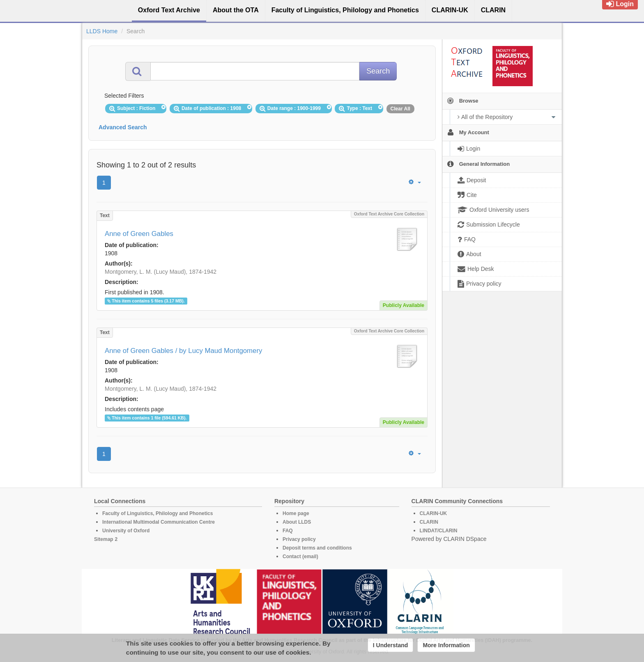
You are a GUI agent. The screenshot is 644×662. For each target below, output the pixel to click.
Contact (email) (300, 557)
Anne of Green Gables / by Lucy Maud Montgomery (183, 351)
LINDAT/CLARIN (439, 531)
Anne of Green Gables (139, 234)
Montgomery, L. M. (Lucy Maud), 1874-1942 (161, 272)
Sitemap (104, 539)
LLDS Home (102, 31)
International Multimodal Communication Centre (159, 522)
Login (620, 4)
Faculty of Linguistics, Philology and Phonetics (158, 513)
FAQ (288, 531)
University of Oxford (126, 531)
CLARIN (429, 522)
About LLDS (297, 522)
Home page (296, 513)
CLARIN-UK (434, 513)
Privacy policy (299, 539)
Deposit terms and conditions (317, 548)
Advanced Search (123, 127)
